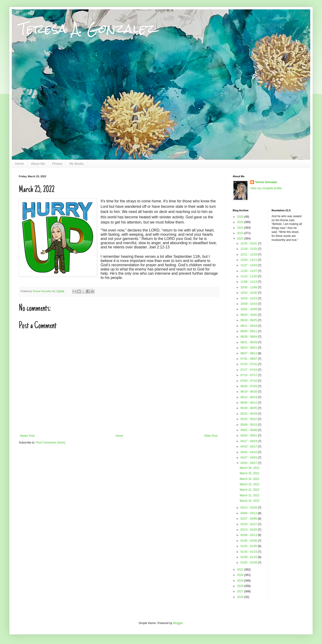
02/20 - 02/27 (249, 524)
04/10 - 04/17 (249, 447)
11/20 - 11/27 (249, 271)
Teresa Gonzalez (266, 182)
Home (19, 164)
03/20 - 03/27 (249, 463)
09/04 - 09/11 (249, 331)
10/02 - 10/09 (249, 309)
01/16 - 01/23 (249, 552)
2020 (241, 575)
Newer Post (27, 436)
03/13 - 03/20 (249, 508)
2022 (241, 239)
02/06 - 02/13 (249, 535)
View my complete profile (266, 188)
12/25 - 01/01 (249, 243)
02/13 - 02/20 (249, 530)
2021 (241, 570)
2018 (241, 586)
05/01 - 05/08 (249, 430)
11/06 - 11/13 (249, 282)
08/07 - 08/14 (249, 353)
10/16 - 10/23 (249, 298)
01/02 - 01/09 (249, 563)
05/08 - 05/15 (249, 425)
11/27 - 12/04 (249, 265)
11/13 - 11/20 (249, 276)
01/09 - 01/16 (249, 557)
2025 (241, 222)
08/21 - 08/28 (249, 342)
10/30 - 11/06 (249, 287)
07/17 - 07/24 (249, 370)
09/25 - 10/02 (249, 315)
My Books (77, 164)
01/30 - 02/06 (249, 541)
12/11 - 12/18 (249, 255)
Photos (57, 164)
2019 (241, 581)
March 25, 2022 (249, 473)
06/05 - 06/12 (249, 403)
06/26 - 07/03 (249, 386)
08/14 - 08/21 (249, 348)
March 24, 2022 (249, 479)
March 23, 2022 (249, 484)
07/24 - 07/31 (249, 364)
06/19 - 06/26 (249, 392)
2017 (241, 591)
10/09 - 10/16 (249, 304)
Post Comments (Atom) (51, 443)
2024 (241, 228)
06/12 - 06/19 (249, 397)
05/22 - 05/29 (249, 414)
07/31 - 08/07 (249, 359)
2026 (241, 217)
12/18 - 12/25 (249, 249)
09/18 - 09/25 (249, 320)
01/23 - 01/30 (249, 546)
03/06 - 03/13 (249, 513)
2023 (241, 233)
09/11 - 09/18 (249, 326)
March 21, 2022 (249, 495)
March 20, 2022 (249, 501)
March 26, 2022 (249, 468)
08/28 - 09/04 (249, 337)
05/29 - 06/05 (249, 408)
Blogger (178, 623)
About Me (38, 164)
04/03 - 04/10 (249, 452)
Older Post (211, 436)
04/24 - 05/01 (249, 436)
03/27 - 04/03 (249, 458)
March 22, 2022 (249, 490)
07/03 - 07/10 (249, 381)
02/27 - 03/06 (249, 519)
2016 (241, 597)
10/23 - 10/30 (249, 293)
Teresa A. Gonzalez (87, 29)
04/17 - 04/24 (249, 441)
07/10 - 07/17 (249, 375)
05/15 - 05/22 (249, 419)
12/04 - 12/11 (249, 260)
